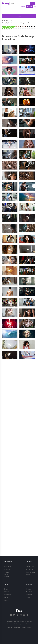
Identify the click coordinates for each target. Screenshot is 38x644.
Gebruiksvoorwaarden (14, 627)
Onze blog (29, 595)
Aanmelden (29, 7)
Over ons (29, 589)
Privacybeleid (26, 627)
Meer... (6, 600)
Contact (28, 597)
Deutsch (7, 597)
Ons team (29, 592)
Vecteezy (7, 569)
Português (7, 595)
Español (7, 592)
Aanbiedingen (30, 566)
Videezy (7, 572)
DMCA (28, 575)
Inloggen (23, 7)
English (7, 589)
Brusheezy (8, 566)
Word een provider (7, 576)
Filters (19, 16)
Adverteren (29, 569)
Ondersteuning (30, 572)
